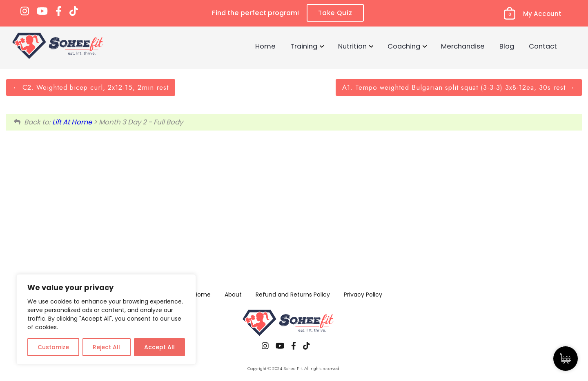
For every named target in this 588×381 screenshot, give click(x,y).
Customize (53, 347)
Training (304, 46)
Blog (507, 46)
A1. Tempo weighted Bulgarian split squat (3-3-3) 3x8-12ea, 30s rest (459, 87)
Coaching (404, 46)
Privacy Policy (363, 295)
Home (265, 46)
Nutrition (352, 46)
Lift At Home (72, 122)
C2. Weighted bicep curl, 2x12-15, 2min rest (91, 87)
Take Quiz (335, 13)
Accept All (159, 347)
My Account (542, 14)
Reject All (106, 347)
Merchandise (463, 46)
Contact (543, 46)
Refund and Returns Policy (293, 295)
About (233, 295)
